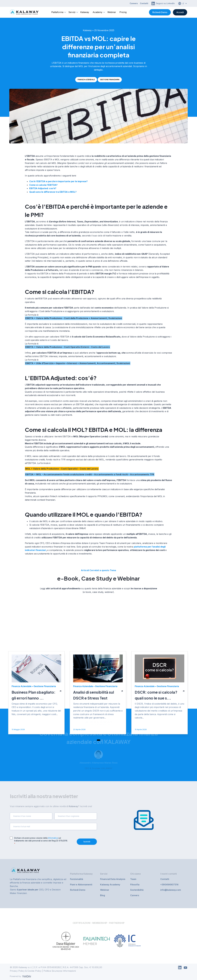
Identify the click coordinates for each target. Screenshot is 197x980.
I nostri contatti (169, 874)
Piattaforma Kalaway (81, 874)
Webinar (112, 12)
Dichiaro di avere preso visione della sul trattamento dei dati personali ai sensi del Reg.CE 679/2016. (41, 841)
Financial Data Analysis (113, 879)
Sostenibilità (137, 890)
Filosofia (135, 885)
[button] (99, 786)
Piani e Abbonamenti (81, 885)
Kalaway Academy (110, 885)
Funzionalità (77, 879)
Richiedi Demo (160, 12)
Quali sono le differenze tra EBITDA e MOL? (53, 192)
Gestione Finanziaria (110, 80)
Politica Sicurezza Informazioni (60, 971)
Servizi (72, 12)
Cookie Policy (34, 971)
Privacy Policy (17, 971)
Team (133, 879)
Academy (97, 12)
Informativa (53, 838)
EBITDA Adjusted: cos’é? (43, 188)
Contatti (144, 3)
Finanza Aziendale (86, 80)
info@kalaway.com (171, 890)
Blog (103, 895)
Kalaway (85, 12)
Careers (134, 3)
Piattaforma (57, 12)
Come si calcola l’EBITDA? (43, 185)
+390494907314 (169, 885)
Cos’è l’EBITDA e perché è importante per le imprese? (58, 181)
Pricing (123, 12)
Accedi (180, 12)
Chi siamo (136, 874)
